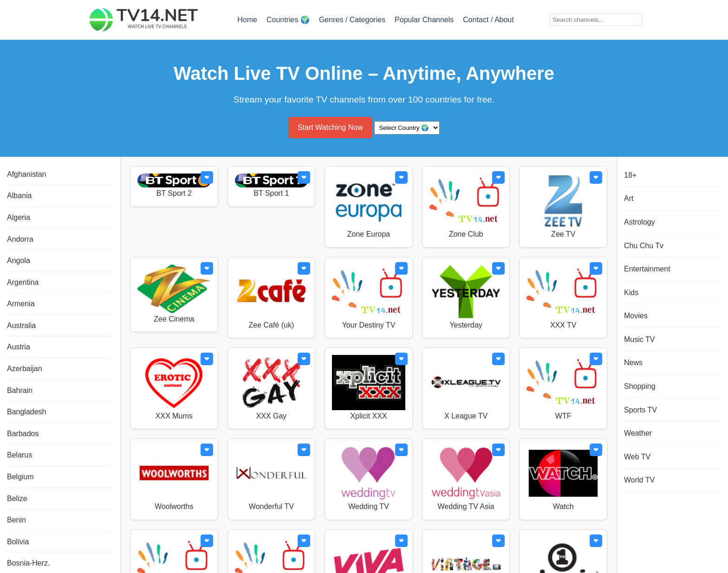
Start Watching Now (330, 127)
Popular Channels (424, 20)
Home (247, 20)
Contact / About (488, 20)
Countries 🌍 (288, 20)
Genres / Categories (352, 20)
